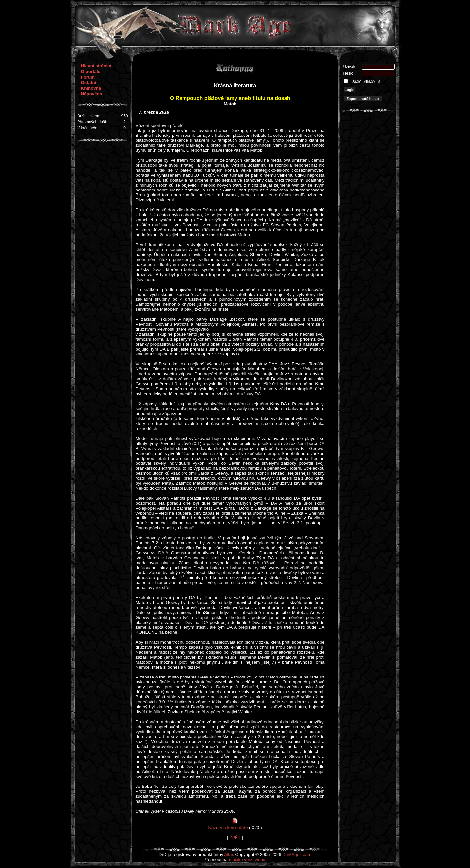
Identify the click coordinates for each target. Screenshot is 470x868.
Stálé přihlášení (366, 82)
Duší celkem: (89, 116)
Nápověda (92, 94)
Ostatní (89, 83)
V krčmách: (87, 128)
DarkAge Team (297, 855)
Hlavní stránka (96, 66)
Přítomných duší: (92, 122)
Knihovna (91, 88)
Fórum (88, 77)
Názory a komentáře (228, 827)
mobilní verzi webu (247, 860)
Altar (229, 855)
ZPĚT (235, 837)
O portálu (91, 71)
